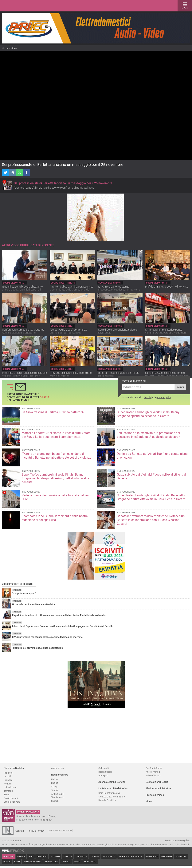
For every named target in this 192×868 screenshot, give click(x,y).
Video (14, 48)
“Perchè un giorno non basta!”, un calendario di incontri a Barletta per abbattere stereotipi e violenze (56, 456)
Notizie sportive (60, 775)
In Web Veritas (153, 775)
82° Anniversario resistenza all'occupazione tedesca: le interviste (119, 288)
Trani (77, 862)
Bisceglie (42, 856)
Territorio (8, 791)
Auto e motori (153, 772)
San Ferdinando (32, 862)
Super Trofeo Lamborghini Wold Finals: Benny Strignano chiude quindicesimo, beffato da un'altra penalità (56, 478)
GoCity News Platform (60, 831)
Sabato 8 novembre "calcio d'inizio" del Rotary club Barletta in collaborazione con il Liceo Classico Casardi (151, 520)
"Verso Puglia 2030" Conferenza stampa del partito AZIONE (69, 331)
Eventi (7, 794)
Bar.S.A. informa (154, 768)
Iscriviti (180, 387)
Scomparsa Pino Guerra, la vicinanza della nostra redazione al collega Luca (55, 518)
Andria (21, 856)
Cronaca (8, 780)
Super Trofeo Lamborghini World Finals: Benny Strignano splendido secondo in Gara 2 (148, 414)
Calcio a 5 (104, 768)
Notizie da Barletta (14, 768)
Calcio (54, 779)
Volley (54, 786)
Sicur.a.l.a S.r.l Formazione (112, 797)
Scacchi (55, 801)
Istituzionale (10, 787)
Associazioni (58, 768)
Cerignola (81, 856)
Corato (95, 856)
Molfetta (181, 856)
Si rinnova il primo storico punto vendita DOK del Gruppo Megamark (166, 331)
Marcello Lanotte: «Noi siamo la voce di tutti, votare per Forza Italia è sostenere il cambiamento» (56, 435)
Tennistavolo (58, 797)
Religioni (8, 773)
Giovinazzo (109, 856)
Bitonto (55, 856)
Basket (55, 783)
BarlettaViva (21, 6)
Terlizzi (66, 862)
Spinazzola (51, 862)
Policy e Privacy (36, 831)
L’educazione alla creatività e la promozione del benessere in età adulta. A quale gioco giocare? (148, 435)
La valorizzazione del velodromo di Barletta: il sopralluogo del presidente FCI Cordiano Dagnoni (167, 376)
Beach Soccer (105, 772)
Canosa (68, 856)
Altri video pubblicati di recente (28, 245)
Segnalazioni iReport (157, 782)
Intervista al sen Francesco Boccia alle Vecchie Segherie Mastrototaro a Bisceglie (24, 376)
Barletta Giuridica (107, 800)
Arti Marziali (57, 794)
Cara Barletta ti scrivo (109, 793)
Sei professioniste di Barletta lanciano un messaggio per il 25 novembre (63, 183)
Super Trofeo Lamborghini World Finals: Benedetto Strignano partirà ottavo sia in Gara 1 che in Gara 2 (151, 497)
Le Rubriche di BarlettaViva (113, 788)
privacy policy (164, 397)
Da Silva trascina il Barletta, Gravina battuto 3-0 (53, 412)
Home (5, 48)
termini (148, 397)
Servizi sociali (11, 798)
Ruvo (17, 862)
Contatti (20, 831)
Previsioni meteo (155, 795)
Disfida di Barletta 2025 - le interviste (167, 287)
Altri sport (103, 775)
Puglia (7, 862)
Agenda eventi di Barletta (112, 782)
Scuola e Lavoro (12, 802)
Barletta (8, 856)
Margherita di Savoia (131, 856)
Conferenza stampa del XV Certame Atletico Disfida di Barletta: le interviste (23, 333)
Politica (8, 784)
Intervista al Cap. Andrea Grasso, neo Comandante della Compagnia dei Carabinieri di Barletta (72, 290)
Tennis (55, 790)
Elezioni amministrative (158, 788)
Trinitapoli (90, 862)
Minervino (152, 856)
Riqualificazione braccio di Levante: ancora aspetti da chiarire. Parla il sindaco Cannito (23, 290)
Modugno (167, 856)
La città (8, 776)
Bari (31, 856)
